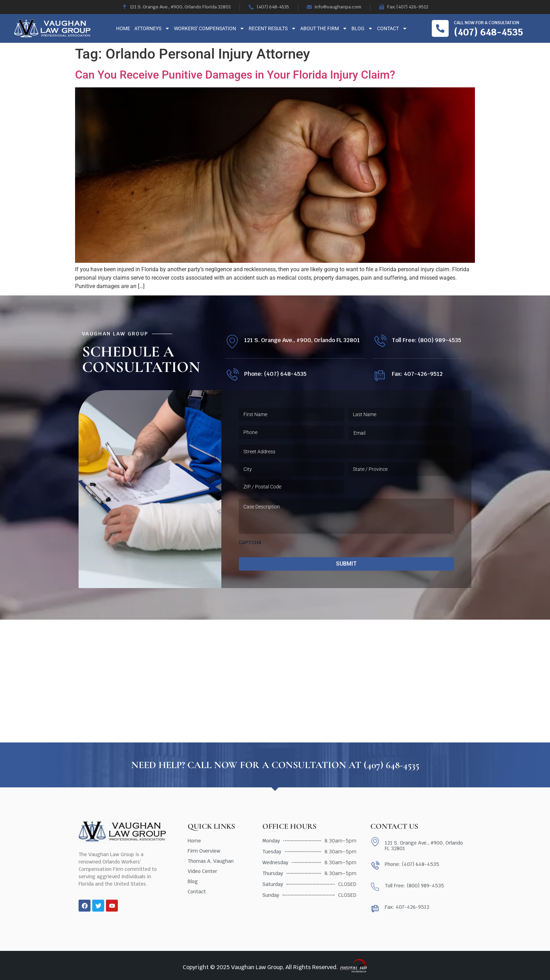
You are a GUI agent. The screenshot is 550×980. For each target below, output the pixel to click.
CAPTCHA (250, 542)
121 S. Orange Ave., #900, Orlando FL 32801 (302, 340)
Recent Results (272, 28)
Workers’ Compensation (209, 28)
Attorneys (152, 28)
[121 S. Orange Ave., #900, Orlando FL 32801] (232, 342)
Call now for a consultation (487, 23)
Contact (392, 28)
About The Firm (324, 28)
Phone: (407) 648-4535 (275, 374)
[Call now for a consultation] (440, 28)
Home (123, 28)
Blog (362, 28)
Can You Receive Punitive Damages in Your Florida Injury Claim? (235, 75)
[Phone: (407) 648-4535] (232, 375)
